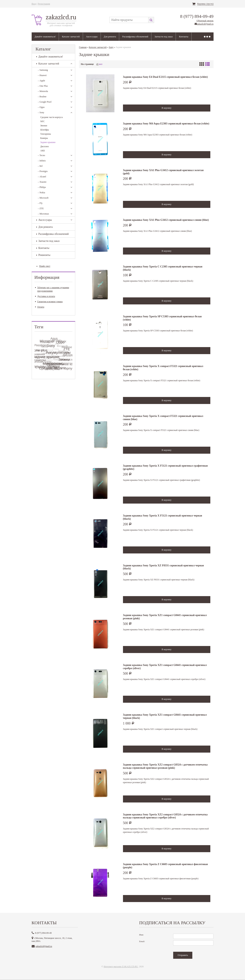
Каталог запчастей (71, 37)
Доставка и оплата (45, 296)
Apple (41, 81)
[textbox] (129, 20)
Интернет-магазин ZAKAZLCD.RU (121, 967)
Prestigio (43, 171)
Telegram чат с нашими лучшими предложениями (52, 289)
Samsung (43, 70)
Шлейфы (45, 130)
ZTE (41, 208)
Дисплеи (45, 146)
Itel (40, 166)
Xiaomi (42, 182)
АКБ (43, 151)
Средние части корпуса (52, 117)
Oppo (41, 107)
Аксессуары (92, 37)
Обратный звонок (205, 21)
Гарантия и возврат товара (49, 302)
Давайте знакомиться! (45, 37)
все (101, 64)
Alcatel (42, 177)
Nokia (41, 193)
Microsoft (43, 198)
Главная (83, 47)
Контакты (184, 37)
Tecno (41, 155)
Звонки (44, 126)
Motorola (43, 91)
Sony (41, 112)
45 (97, 64)
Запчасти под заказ (164, 37)
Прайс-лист (45, 266)
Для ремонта (110, 37)
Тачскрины (46, 134)
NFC (43, 121)
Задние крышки (48, 142)
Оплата (40, 307)
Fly (40, 203)
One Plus (43, 86)
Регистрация (44, 4)
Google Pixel (45, 102)
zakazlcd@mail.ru (205, 24)
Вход (34, 4)
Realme (42, 97)
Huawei (42, 75)
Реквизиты (43, 255)
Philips (42, 187)
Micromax (43, 214)
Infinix (42, 161)
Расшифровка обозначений (135, 37)
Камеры (44, 138)
